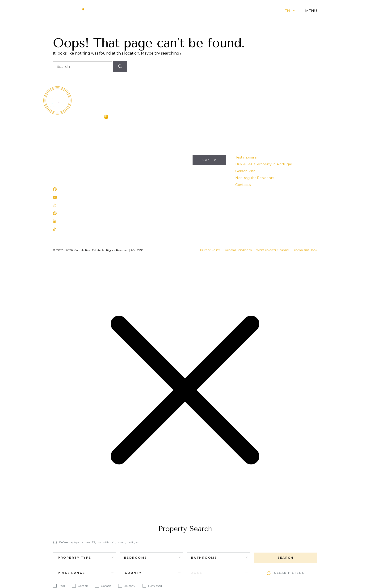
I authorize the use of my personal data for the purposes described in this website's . (168, 177)
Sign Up (209, 160)
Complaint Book (305, 250)
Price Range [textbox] (71, 573)
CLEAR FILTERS (286, 573)
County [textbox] (133, 573)
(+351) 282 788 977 (69, 164)
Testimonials (246, 157)
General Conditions (238, 250)
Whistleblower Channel (273, 250)
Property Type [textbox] (75, 558)
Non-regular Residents (255, 178)
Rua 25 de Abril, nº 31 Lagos (76, 177)
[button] (298, 11)
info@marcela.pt (67, 157)
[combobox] (84, 558)
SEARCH (286, 558)
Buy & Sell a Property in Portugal (263, 164)
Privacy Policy (169, 182)
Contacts (243, 185)
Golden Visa (245, 171)
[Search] (120, 67)
